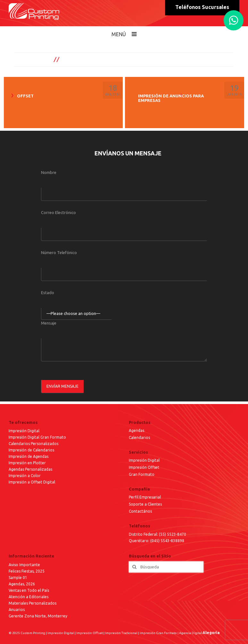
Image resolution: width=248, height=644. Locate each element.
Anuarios (17, 610)
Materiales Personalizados (33, 603)
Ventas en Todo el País (29, 590)
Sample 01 (18, 578)
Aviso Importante (24, 565)
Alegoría (211, 633)
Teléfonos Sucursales (202, 7)
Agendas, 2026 (22, 584)
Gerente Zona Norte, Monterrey (38, 616)
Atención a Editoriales (29, 597)
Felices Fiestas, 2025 (27, 571)
